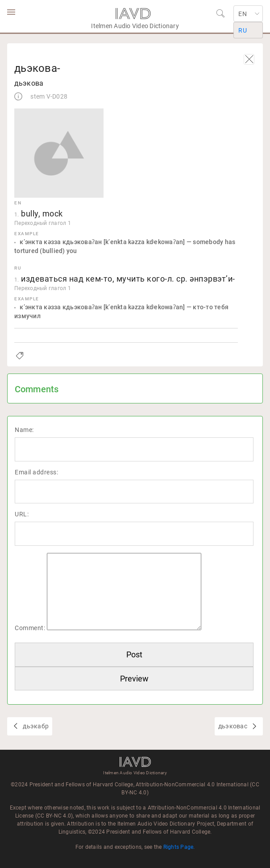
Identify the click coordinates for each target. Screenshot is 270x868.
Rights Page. (179, 847)
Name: (24, 430)
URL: (22, 514)
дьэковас (233, 726)
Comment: (30, 628)
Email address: (36, 472)
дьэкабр (35, 726)
